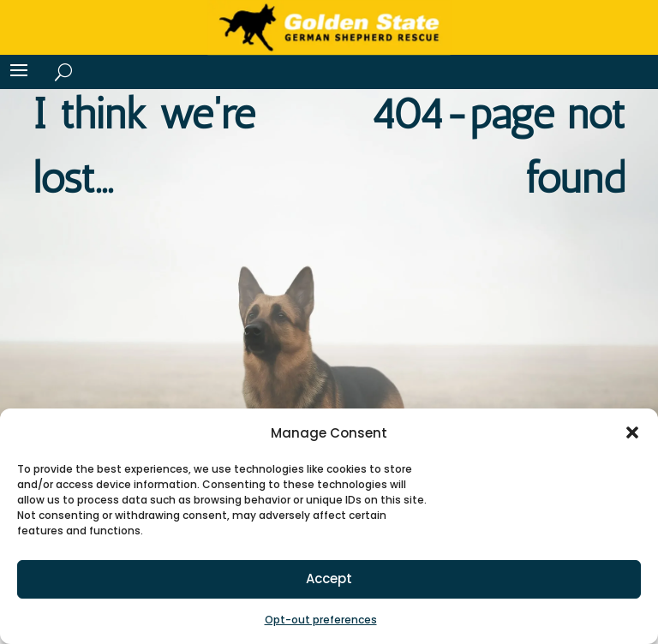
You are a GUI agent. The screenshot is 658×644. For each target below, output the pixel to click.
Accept (329, 578)
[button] (632, 432)
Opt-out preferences (321, 620)
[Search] (61, 72)
